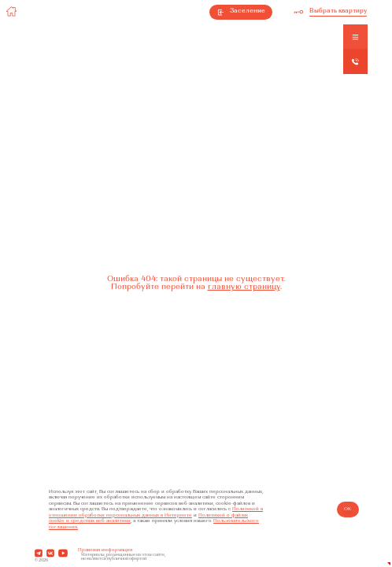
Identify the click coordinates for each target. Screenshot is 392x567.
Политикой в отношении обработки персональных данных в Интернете (156, 512)
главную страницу (244, 287)
